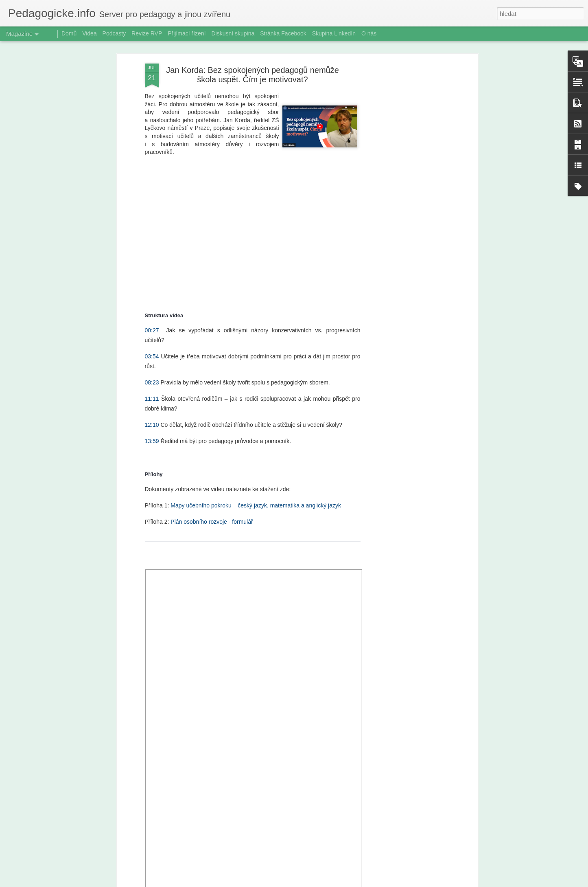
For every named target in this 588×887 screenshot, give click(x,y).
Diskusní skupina (233, 33)
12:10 (152, 422)
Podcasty (114, 33)
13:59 (152, 438)
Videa (90, 33)
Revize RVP (147, 33)
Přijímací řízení (187, 33)
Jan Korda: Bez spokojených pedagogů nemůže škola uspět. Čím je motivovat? (252, 72)
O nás (369, 33)
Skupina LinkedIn (334, 33)
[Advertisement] (405, 189)
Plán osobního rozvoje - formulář (212, 519)
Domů (69, 33)
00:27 (152, 327)
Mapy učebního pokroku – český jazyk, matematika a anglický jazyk (256, 503)
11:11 (152, 396)
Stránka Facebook (283, 33)
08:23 (152, 380)
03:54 (152, 353)
